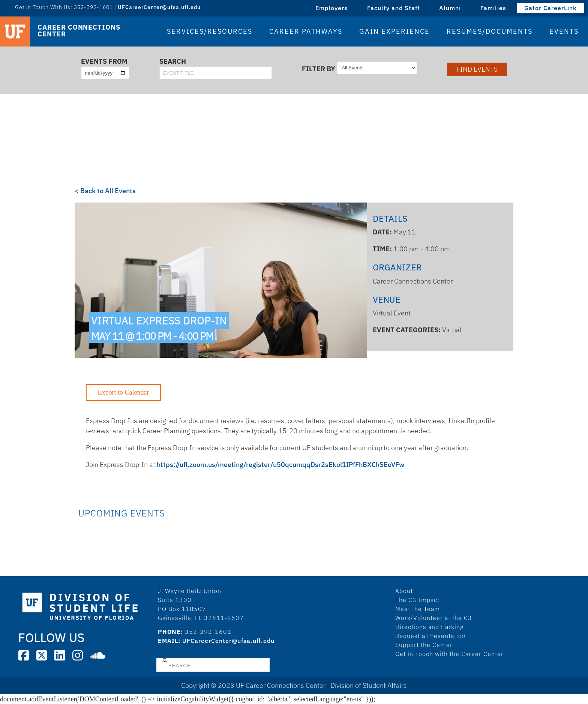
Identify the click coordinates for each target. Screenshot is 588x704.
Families (493, 8)
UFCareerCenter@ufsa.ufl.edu (159, 7)
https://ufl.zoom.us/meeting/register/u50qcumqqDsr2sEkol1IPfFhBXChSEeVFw (280, 465)
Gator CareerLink (550, 8)
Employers (331, 8)
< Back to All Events (105, 191)
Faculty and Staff (393, 8)
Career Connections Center (79, 31)
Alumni (450, 8)
